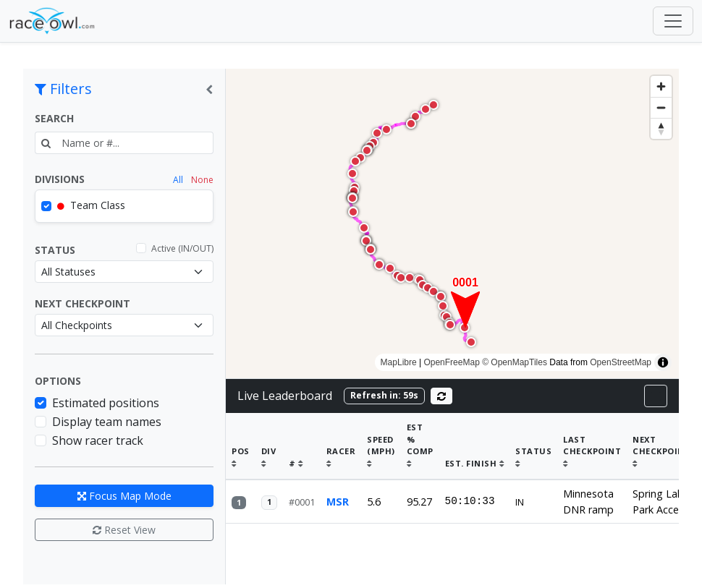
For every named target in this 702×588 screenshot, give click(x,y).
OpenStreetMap (621, 362)
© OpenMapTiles (515, 362)
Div (269, 445)
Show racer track (98, 440)
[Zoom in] (661, 86)
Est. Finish (475, 451)
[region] (452, 223)
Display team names (107, 422)
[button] (465, 302)
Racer (341, 445)
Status (55, 250)
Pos (241, 445)
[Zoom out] (661, 107)
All (178, 180)
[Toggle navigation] (673, 21)
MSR (338, 489)
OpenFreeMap (451, 362)
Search (54, 118)
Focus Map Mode (124, 496)
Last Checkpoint (592, 439)
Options (58, 381)
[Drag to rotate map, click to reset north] (661, 128)
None (202, 180)
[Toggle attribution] (663, 362)
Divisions (60, 179)
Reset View (124, 530)
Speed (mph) (381, 439)
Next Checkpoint (83, 303)
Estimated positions (106, 403)
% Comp (420, 439)
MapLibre (399, 362)
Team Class (91, 205)
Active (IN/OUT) (182, 248)
